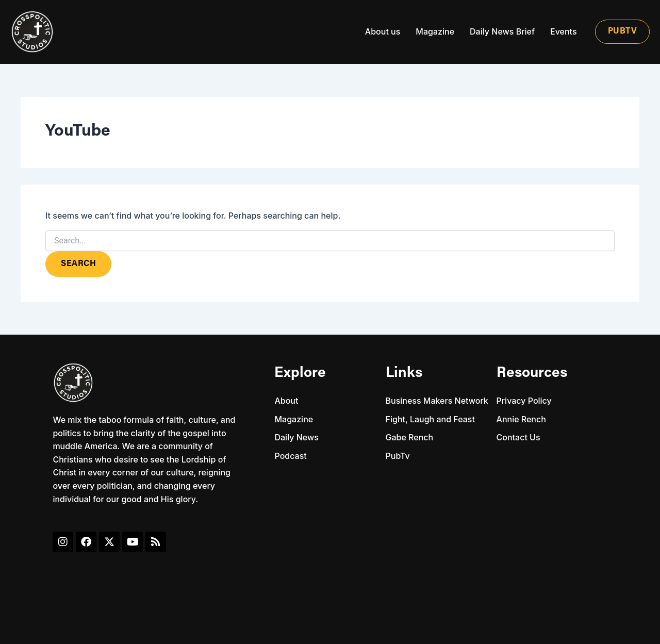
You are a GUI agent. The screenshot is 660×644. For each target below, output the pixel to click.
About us (383, 31)
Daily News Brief (502, 31)
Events (563, 31)
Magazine (435, 31)
